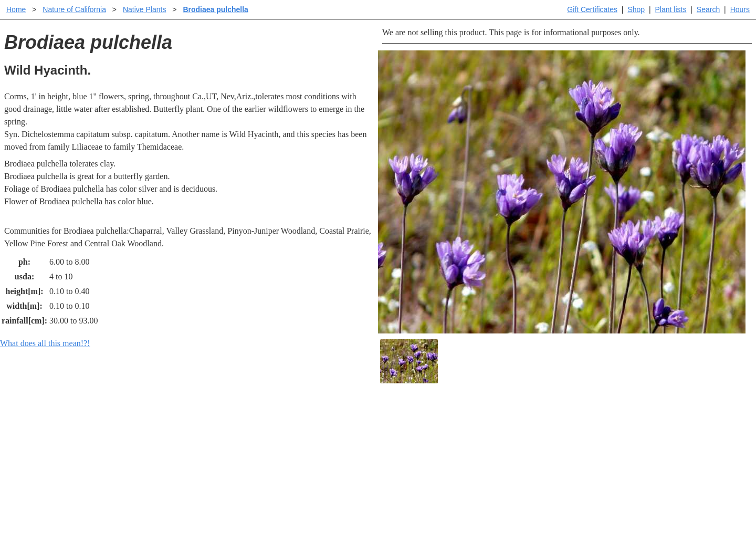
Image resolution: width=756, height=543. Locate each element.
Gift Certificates (592, 9)
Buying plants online (415, 438)
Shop (636, 9)
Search (708, 9)
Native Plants (144, 9)
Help (388, 421)
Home (16, 9)
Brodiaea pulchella (215, 9)
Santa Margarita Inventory (559, 421)
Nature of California (74, 9)
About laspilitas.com (549, 455)
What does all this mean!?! (45, 343)
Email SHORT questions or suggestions (314, 509)
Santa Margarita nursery (555, 438)
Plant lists (671, 9)
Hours (740, 9)
